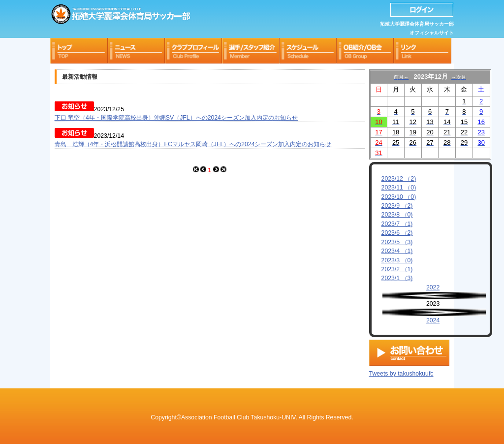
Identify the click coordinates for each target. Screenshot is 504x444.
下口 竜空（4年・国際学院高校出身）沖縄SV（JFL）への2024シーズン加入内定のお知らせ (176, 118)
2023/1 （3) (397, 278)
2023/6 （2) (397, 233)
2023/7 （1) (397, 224)
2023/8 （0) (397, 215)
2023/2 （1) (397, 269)
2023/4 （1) (397, 251)
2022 (433, 287)
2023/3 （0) (397, 260)
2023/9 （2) (397, 206)
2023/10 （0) (399, 197)
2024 (433, 320)
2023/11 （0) (399, 188)
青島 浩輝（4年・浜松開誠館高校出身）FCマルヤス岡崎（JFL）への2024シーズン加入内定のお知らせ (193, 144)
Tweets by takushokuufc (401, 372)
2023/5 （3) (397, 242)
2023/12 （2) (399, 179)
